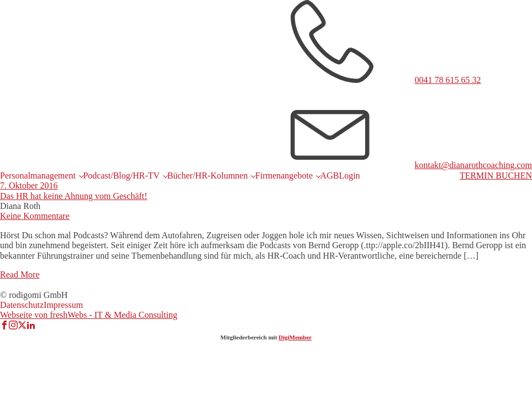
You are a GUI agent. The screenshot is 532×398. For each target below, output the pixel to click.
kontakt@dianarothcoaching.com (473, 165)
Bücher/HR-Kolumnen (208, 176)
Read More (20, 274)
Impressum (63, 305)
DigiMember (295, 337)
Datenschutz (22, 305)
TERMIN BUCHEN (496, 176)
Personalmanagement (38, 176)
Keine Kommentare (35, 216)
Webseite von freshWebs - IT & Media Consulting (89, 315)
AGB (330, 176)
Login (349, 176)
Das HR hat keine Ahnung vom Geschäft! (74, 196)
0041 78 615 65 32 (448, 80)
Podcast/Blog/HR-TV (121, 176)
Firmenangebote (284, 176)
